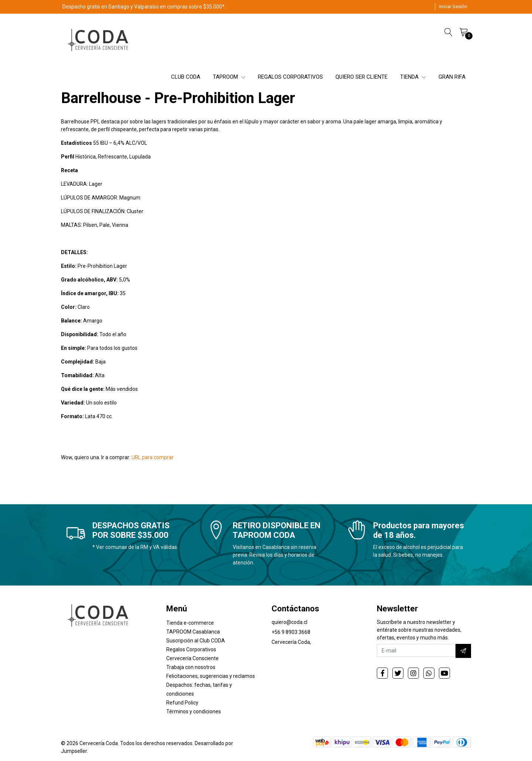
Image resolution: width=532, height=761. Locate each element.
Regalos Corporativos (191, 649)
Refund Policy (182, 703)
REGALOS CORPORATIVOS (290, 77)
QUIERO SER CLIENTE (362, 77)
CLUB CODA (186, 77)
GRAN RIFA (452, 77)
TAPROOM (229, 77)
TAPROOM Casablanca (193, 632)
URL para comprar (153, 457)
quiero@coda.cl (289, 622)
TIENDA (413, 77)
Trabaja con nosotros (191, 667)
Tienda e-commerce (190, 623)
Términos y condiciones (194, 711)
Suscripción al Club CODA (196, 641)
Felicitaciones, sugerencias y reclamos (211, 676)
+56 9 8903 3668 (291, 632)
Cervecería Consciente (192, 658)
